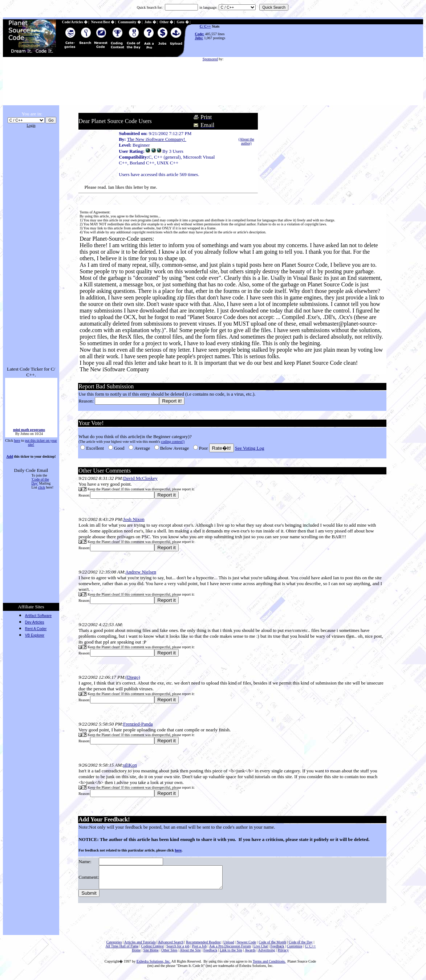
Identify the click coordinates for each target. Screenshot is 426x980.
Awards (250, 954)
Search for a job (178, 950)
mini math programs (29, 434)
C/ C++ (205, 26)
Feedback (277, 950)
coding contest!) (172, 442)
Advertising (266, 954)
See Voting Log (249, 448)
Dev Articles (35, 622)
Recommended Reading (203, 946)
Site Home (151, 954)
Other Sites (169, 954)
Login (31, 125)
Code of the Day (301, 946)
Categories (114, 946)
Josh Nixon (133, 519)
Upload (229, 946)
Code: (200, 34)
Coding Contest (153, 950)
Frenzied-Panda (137, 724)
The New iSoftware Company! (156, 139)
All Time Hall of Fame (122, 950)
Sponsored (210, 59)
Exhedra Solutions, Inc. (154, 966)
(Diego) (132, 677)
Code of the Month (272, 946)
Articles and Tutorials (140, 946)
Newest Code (247, 946)
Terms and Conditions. (269, 966)
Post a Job (200, 950)
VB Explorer (35, 635)
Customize (295, 950)
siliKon (129, 765)
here (17, 440)
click (42, 487)
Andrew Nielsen (140, 572)
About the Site (190, 954)
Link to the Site (231, 954)
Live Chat (261, 950)
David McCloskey (140, 478)
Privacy (283, 954)
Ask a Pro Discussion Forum (230, 950)
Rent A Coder (36, 629)
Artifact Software (38, 616)
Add (9, 456)
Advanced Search (171, 946)
